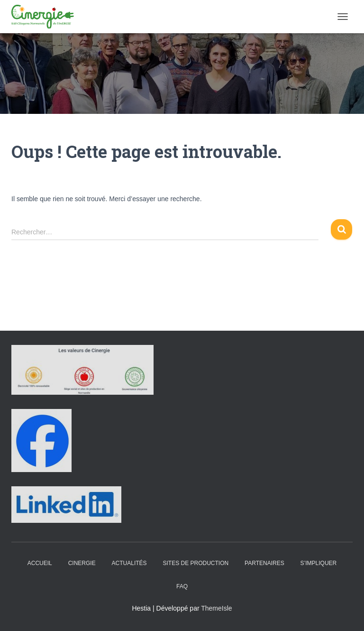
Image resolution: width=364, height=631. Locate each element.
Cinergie (82, 563)
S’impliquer (319, 563)
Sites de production (196, 563)
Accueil (40, 563)
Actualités (129, 563)
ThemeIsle (216, 608)
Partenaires (264, 563)
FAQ (182, 586)
